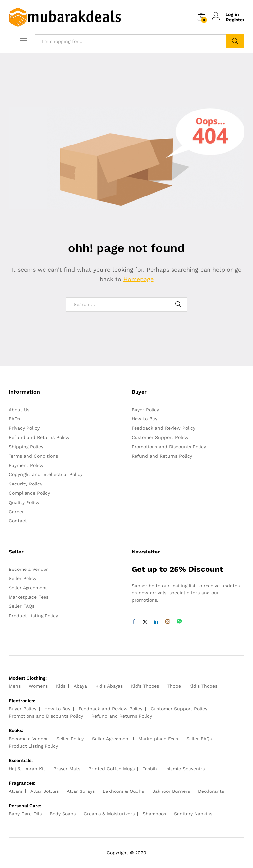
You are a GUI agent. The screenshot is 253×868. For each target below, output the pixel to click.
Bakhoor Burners (171, 791)
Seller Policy (23, 578)
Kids (61, 686)
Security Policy (26, 484)
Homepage (138, 279)
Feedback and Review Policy (163, 428)
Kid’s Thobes (145, 686)
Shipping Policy (26, 447)
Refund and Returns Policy (39, 437)
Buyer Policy (145, 410)
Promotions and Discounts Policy (169, 447)
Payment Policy (26, 465)
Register (235, 20)
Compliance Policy (29, 493)
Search (235, 41)
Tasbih (150, 769)
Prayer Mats (67, 769)
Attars (16, 791)
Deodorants (211, 791)
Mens (15, 686)
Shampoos (154, 814)
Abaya (80, 686)
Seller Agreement (28, 588)
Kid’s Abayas (109, 686)
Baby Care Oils (25, 814)
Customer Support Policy (160, 437)
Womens (38, 686)
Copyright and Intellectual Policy (46, 474)
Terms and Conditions (33, 456)
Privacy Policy (24, 428)
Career (16, 512)
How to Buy (145, 419)
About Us (19, 410)
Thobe (174, 686)
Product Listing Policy (33, 616)
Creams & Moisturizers (109, 814)
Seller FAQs (22, 606)
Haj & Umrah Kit (27, 769)
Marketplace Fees (29, 597)
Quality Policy (24, 502)
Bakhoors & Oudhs (123, 791)
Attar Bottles (45, 791)
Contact (18, 521)
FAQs (14, 419)
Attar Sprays (81, 791)
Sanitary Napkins (193, 814)
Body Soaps (63, 814)
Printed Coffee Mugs (111, 769)
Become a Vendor (28, 569)
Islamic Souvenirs (185, 769)
